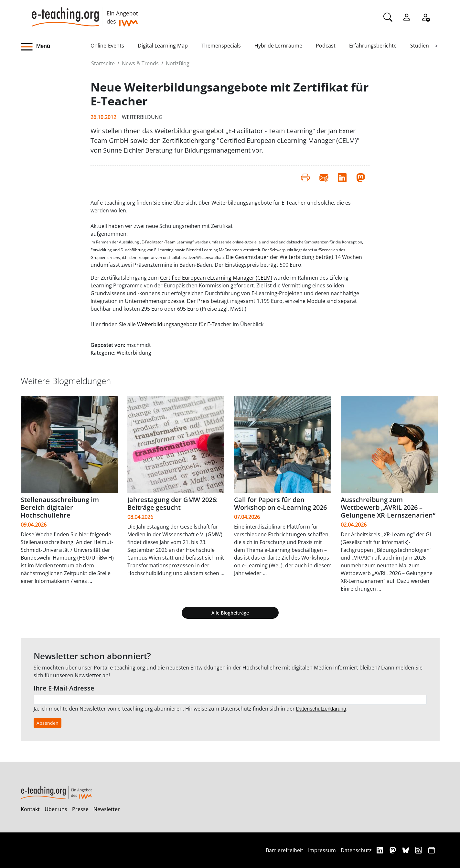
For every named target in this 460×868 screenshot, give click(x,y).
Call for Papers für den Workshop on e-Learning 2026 (280, 504)
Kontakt (30, 809)
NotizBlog (178, 63)
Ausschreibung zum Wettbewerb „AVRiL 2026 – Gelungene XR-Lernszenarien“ (388, 507)
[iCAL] (432, 850)
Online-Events (107, 46)
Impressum (322, 850)
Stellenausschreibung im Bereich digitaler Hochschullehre (60, 507)
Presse (80, 809)
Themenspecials (221, 46)
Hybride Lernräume (278, 46)
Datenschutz (356, 850)
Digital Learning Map (163, 46)
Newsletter (107, 809)
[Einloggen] (407, 16)
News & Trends (140, 63)
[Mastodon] (394, 850)
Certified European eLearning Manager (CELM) (216, 278)
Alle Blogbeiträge (230, 613)
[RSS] (419, 850)
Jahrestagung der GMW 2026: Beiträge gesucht (172, 504)
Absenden (48, 723)
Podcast (326, 46)
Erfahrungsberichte (373, 46)
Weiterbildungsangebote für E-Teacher (184, 324)
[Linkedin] (381, 850)
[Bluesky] (407, 850)
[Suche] (388, 16)
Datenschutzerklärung (321, 709)
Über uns (56, 809)
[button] (56, 47)
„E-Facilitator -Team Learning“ (167, 242)
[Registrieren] (425, 16)
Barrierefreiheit (284, 850)
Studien (420, 46)
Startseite (103, 63)
